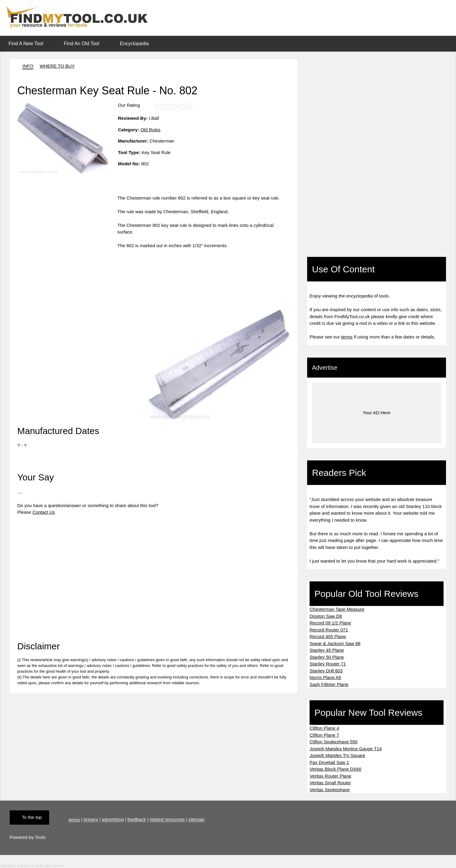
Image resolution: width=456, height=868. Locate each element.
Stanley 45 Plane (327, 650)
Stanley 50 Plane (327, 657)
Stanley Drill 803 (326, 671)
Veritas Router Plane (330, 776)
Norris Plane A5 (325, 677)
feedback (137, 820)
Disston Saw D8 (326, 616)
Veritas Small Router (330, 783)
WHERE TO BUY (57, 66)
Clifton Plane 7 (324, 735)
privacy (91, 820)
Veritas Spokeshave (330, 790)
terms (347, 337)
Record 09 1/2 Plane (330, 623)
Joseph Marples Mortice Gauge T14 (346, 749)
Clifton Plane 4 (324, 728)
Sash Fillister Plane (329, 684)
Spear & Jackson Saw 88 (335, 643)
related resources (167, 820)
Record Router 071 (329, 630)
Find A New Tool (26, 44)
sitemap (197, 820)
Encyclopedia (134, 44)
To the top (32, 817)
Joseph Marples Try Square (337, 755)
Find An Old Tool (81, 44)
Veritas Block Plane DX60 (335, 769)
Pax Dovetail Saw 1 (329, 762)
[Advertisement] (67, 237)
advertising (113, 820)
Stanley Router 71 (328, 664)
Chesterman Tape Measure (337, 609)
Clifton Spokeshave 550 (334, 742)
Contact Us (44, 512)
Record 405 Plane (328, 636)
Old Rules (150, 130)
